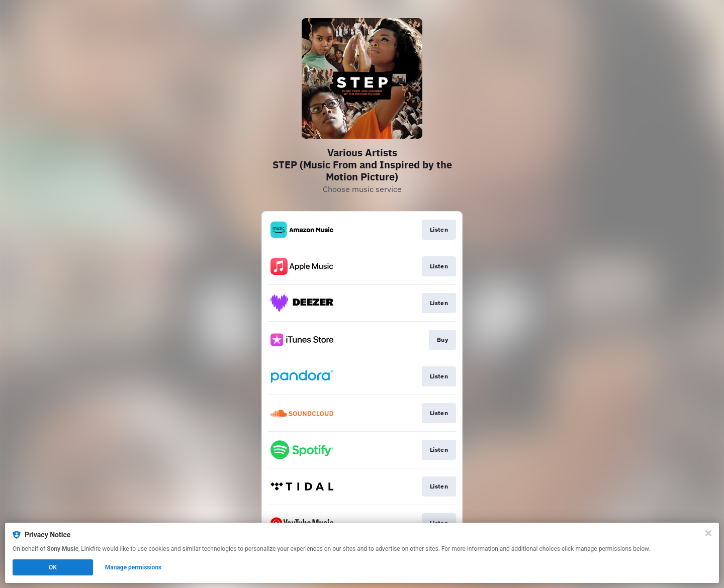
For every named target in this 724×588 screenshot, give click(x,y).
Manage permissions (133, 567)
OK (53, 567)
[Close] (708, 533)
